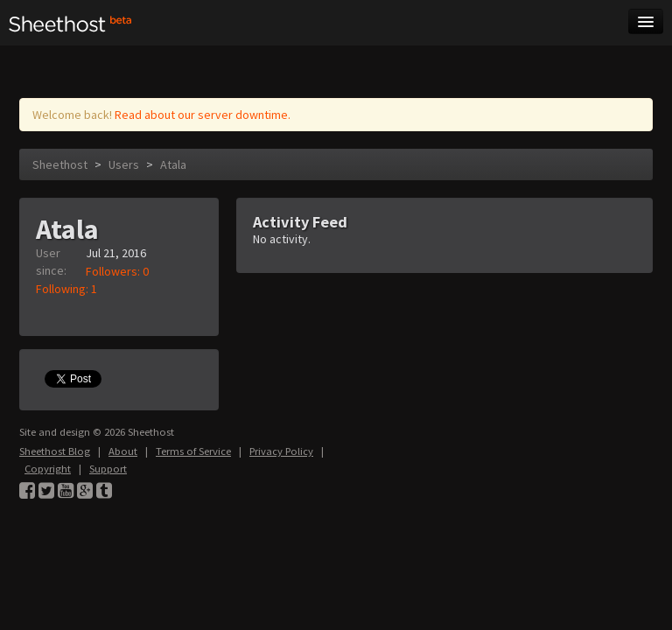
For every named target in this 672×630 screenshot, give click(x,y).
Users (124, 164)
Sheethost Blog (55, 451)
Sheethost (60, 164)
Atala (173, 164)
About (123, 451)
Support (108, 469)
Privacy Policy (281, 451)
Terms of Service (193, 451)
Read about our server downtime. (203, 115)
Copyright (48, 469)
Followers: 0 (117, 271)
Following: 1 (66, 289)
